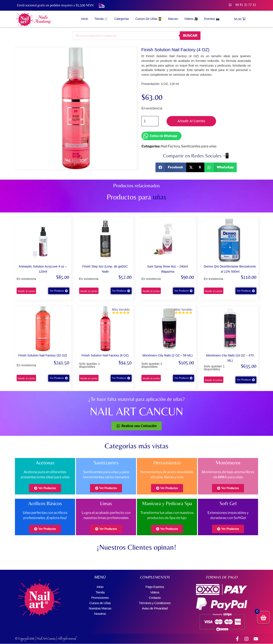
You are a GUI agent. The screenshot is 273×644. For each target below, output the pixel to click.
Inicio (85, 19)
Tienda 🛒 (101, 19)
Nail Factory (170, 146)
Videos (155, 592)
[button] (171, 167)
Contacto (155, 597)
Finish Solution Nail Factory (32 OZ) (43, 355)
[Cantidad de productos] (150, 121)
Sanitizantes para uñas (199, 146)
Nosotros (100, 612)
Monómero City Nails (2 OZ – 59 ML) (168, 355)
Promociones (100, 597)
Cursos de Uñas (100, 602)
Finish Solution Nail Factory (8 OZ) (105, 355)
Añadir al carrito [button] (26, 291)
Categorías (122, 19)
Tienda (100, 592)
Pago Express (155, 587)
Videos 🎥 (191, 19)
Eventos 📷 (212, 19)
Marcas (173, 19)
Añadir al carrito (191, 121)
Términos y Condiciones (155, 602)
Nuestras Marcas (100, 607)
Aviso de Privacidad (155, 607)
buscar (190, 36)
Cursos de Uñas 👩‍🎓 (149, 19)
